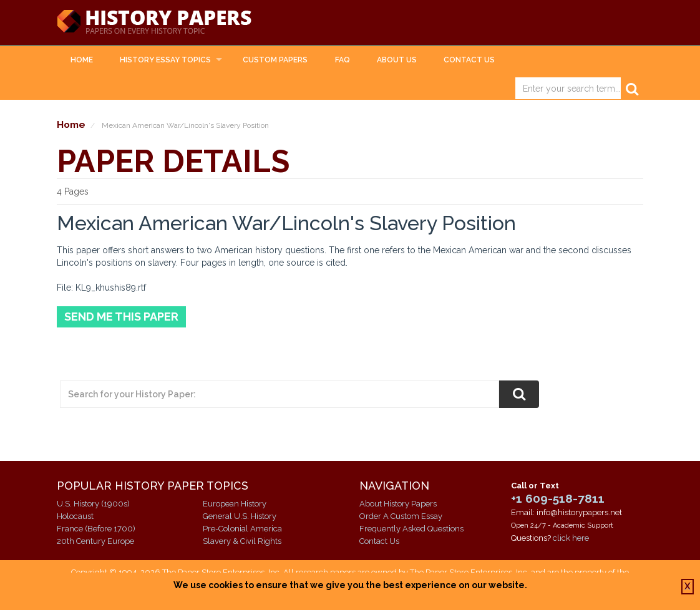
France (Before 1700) (96, 529)
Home (82, 60)
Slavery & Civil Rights (242, 541)
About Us (397, 60)
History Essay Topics (165, 60)
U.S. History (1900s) (93, 504)
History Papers (154, 22)
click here (571, 538)
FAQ (343, 60)
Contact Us (469, 60)
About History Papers (398, 504)
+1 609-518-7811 (558, 498)
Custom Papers (275, 60)
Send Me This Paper (121, 317)
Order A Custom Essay (401, 516)
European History (235, 504)
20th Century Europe (95, 541)
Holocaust (75, 516)
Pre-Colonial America (242, 529)
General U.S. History (240, 516)
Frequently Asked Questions (411, 529)
